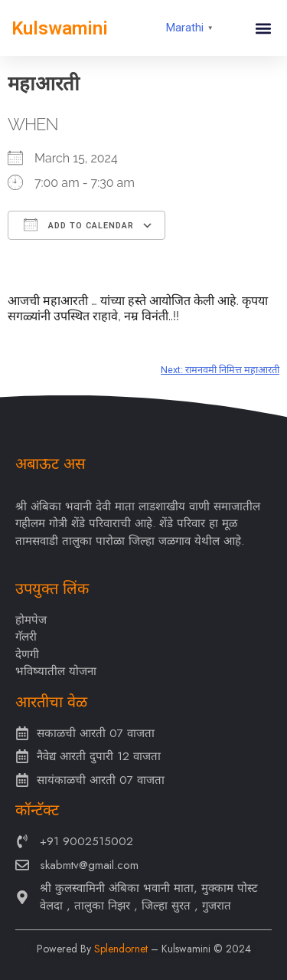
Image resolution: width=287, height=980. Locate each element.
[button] (263, 28)
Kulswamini (60, 28)
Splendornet (121, 949)
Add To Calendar (79, 225)
